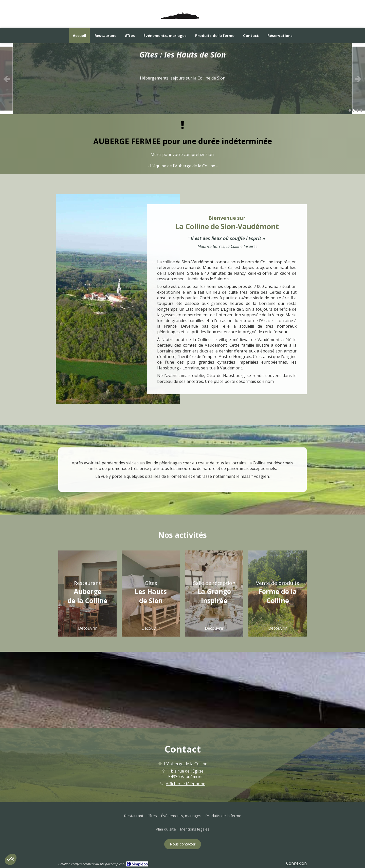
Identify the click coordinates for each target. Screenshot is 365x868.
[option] (182, 79)
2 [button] (354, 110)
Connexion (296, 863)
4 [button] (361, 110)
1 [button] (350, 110)
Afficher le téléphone (186, 784)
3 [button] (357, 110)
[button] (87, 594)
